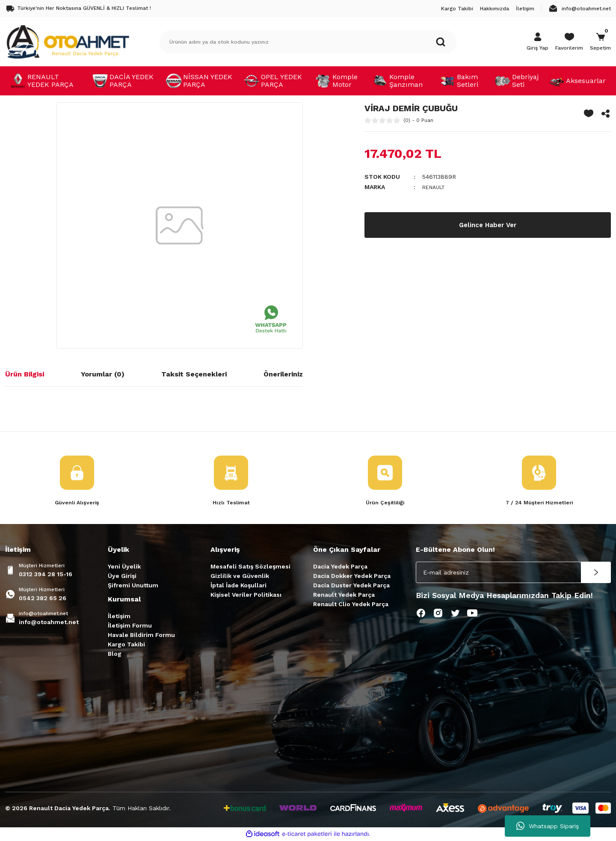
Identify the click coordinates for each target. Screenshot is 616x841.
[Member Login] (538, 42)
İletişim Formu (130, 626)
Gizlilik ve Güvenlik (240, 577)
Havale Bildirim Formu (141, 636)
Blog (115, 654)
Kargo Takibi (126, 645)
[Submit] (596, 573)
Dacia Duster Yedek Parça (351, 586)
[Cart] (600, 42)
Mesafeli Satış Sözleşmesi (250, 567)
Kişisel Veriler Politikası (246, 595)
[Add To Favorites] (589, 113)
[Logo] (68, 41)
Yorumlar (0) (103, 374)
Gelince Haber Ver (488, 225)
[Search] (308, 42)
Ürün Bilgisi (25, 374)
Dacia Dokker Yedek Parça (352, 577)
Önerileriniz (283, 374)
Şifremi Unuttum (133, 586)
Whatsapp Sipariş (548, 826)
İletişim (119, 617)
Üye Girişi (122, 577)
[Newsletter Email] (513, 573)
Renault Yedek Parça (344, 595)
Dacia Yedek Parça (340, 567)
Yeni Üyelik (124, 567)
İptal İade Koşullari (238, 586)
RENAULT (436, 187)
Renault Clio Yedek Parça (351, 605)
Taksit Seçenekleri (194, 374)
